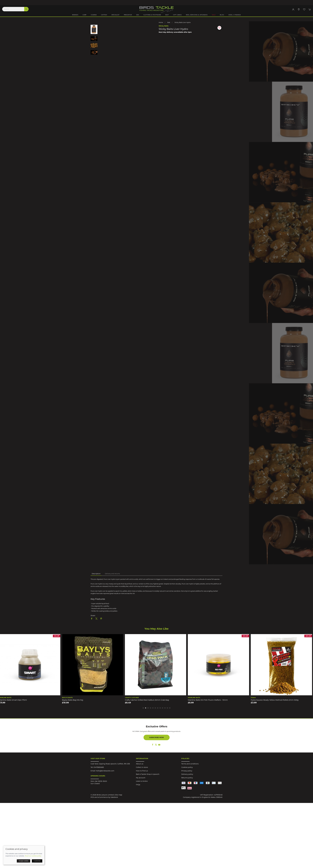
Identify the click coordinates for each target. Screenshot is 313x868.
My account (141, 778)
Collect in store (142, 767)
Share (93, 616)
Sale (214, 15)
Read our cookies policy (33, 856)
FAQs (138, 785)
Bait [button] (167, 15)
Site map (119, 795)
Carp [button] (85, 15)
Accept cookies (24, 861)
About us (140, 764)
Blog (222, 15)
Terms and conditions (190, 764)
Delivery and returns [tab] (112, 574)
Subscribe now (157, 737)
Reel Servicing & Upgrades (197, 15)
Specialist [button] (115, 15)
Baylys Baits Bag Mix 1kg (73, 700)
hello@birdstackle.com (105, 771)
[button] (304, 9)
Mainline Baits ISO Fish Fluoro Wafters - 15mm (209, 700)
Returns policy (187, 778)
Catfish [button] (104, 15)
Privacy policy (187, 771)
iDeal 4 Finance (235, 15)
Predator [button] (128, 15)
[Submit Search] (26, 9)
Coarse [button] (94, 15)
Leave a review (142, 781)
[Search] (15, 9)
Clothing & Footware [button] (152, 15)
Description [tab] (96, 574)
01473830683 (99, 767)
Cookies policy (187, 767)
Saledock (114, 797)
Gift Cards (177, 15)
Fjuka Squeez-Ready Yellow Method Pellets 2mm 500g (276, 700)
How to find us (142, 771)
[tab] (143, 708)
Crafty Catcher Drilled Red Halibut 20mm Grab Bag (148, 700)
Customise (37, 861)
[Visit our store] (299, 9)
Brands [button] (75, 15)
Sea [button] (138, 15)
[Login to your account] (293, 9)
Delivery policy (187, 774)
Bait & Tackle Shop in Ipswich (148, 774)
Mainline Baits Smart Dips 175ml (14, 700)
